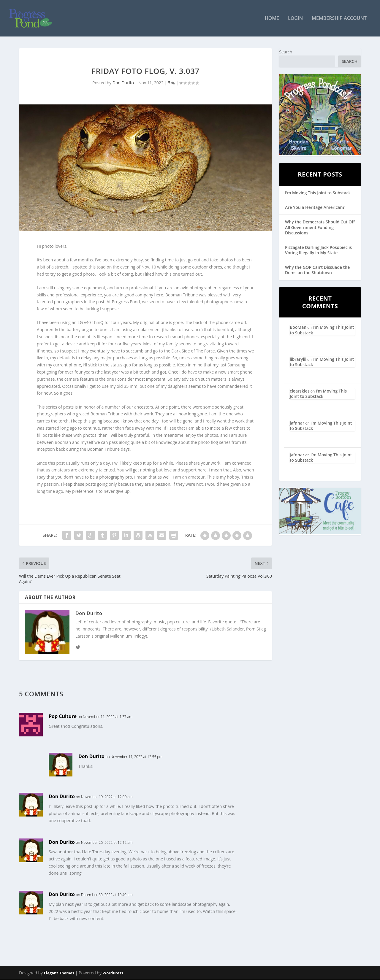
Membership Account (339, 19)
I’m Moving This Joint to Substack (318, 193)
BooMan (298, 327)
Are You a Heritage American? (315, 208)
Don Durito (123, 83)
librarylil (298, 359)
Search (286, 52)
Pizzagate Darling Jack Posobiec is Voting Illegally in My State (318, 250)
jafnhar (297, 423)
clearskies (300, 391)
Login (295, 19)
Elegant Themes (59, 973)
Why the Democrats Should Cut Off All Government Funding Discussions (320, 227)
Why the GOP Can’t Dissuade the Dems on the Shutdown (317, 270)
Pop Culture (63, 717)
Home (272, 19)
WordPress (113, 973)
